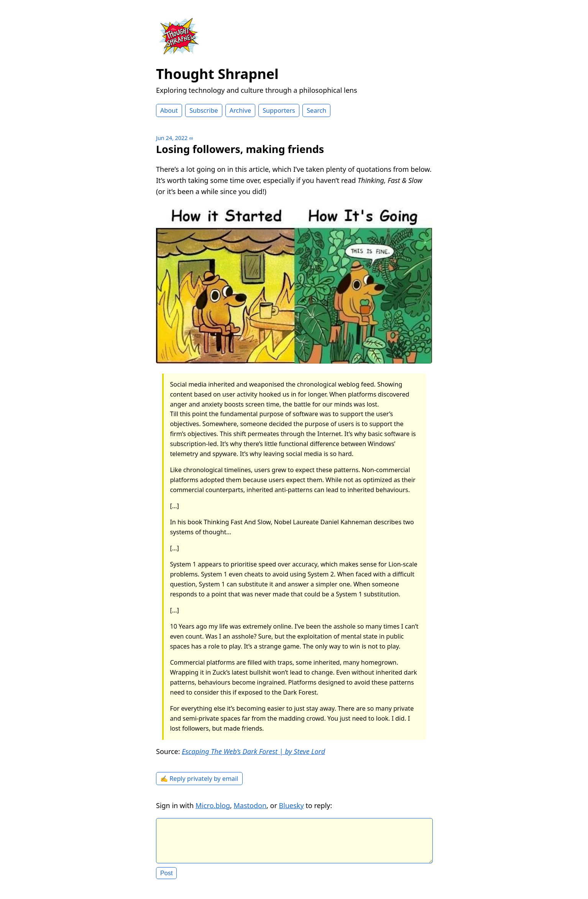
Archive (240, 110)
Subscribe (204, 110)
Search (316, 110)
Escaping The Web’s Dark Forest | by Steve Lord (253, 751)
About (169, 110)
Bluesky (292, 805)
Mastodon (250, 805)
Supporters (279, 110)
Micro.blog (213, 805)
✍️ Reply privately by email (199, 779)
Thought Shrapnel (217, 74)
